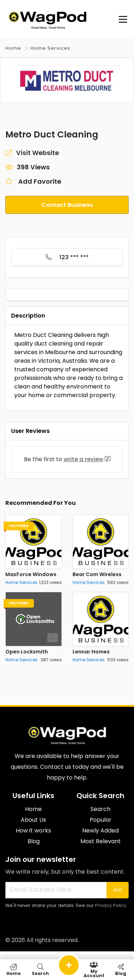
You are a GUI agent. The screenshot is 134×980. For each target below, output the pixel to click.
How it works (33, 831)
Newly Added (100, 831)
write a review (83, 459)
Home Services (50, 48)
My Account (94, 970)
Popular (101, 820)
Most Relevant (101, 841)
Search (100, 809)
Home (13, 48)
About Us (33, 820)
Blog (34, 841)
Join (118, 890)
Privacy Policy (111, 905)
